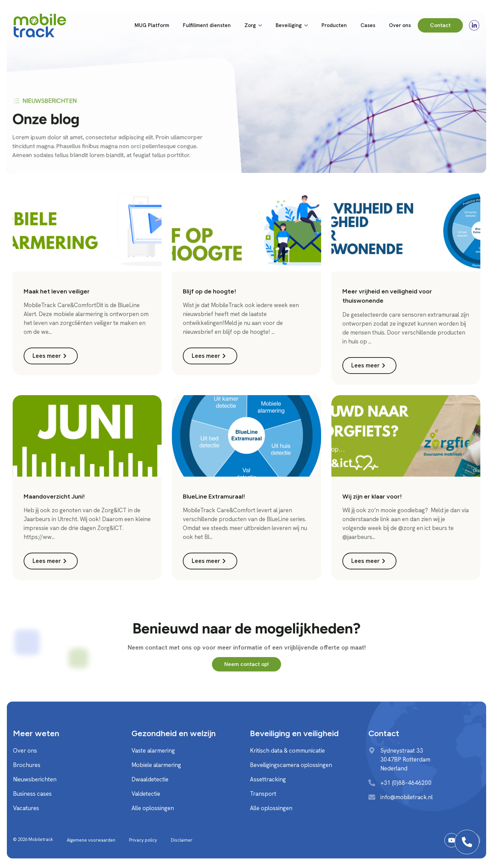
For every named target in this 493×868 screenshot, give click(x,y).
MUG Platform (152, 25)
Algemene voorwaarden (91, 840)
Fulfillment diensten (207, 25)
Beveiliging (289, 25)
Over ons (400, 25)
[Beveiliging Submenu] (308, 26)
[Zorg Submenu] (262, 26)
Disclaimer (182, 840)
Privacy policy (143, 840)
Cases (368, 25)
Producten (334, 25)
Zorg (250, 25)
